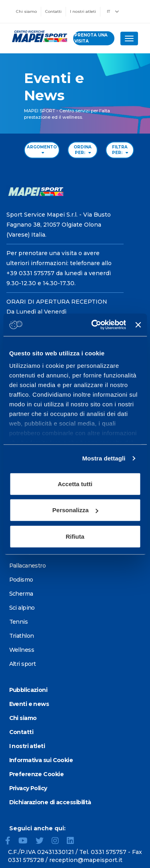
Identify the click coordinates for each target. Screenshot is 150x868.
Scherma (21, 594)
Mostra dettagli (104, 458)
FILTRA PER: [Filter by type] (120, 150)
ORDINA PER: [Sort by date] (83, 150)
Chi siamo (26, 11)
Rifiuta (75, 536)
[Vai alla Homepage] (37, 36)
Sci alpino (22, 608)
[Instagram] (58, 842)
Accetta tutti (75, 484)
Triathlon (22, 636)
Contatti (53, 11)
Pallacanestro (28, 566)
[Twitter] (43, 842)
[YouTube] (26, 842)
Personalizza (75, 510)
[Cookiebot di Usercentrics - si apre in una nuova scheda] (94, 325)
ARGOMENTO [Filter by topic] (42, 149)
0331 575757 (109, 852)
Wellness (22, 650)
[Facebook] (11, 842)
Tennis (19, 622)
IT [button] (113, 11)
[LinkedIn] (74, 842)
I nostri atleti (83, 11)
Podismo (21, 580)
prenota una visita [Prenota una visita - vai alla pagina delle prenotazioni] (91, 38)
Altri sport (23, 664)
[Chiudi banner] (138, 325)
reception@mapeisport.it (86, 860)
